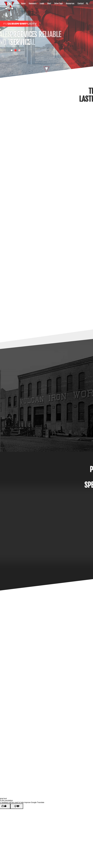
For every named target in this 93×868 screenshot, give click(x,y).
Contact (81, 3)
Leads (42, 3)
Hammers (33, 3)
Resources (70, 3)
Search (87, 4)
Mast (49, 3)
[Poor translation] (17, 806)
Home (23, 3)
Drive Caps (59, 3)
